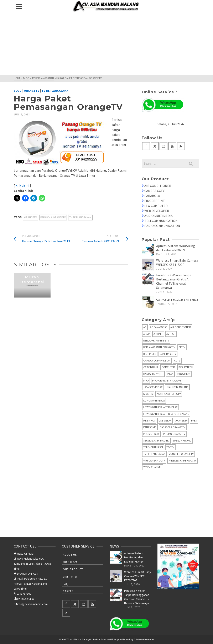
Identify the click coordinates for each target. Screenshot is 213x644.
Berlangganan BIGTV (156, 341)
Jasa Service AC (153, 387)
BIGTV (182, 347)
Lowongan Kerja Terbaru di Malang (166, 414)
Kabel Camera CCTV (169, 394)
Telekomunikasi (153, 447)
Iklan (170, 374)
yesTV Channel (153, 467)
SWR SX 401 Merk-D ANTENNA (177, 300)
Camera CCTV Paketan (157, 361)
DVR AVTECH (186, 367)
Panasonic (150, 427)
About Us (70, 555)
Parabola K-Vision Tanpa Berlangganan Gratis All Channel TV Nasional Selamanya (174, 281)
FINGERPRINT (155, 201)
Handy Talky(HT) (153, 374)
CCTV (177, 361)
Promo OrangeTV (174, 434)
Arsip (147, 334)
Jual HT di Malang (177, 387)
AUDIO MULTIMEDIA (159, 216)
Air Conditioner (181, 327)
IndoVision (184, 374)
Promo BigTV (151, 434)
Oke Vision (165, 421)
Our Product (73, 569)
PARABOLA (152, 196)
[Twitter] (155, 146)
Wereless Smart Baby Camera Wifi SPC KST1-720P (177, 263)
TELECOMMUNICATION (161, 221)
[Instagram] (163, 146)
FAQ (66, 584)
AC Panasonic (158, 327)
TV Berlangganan (55, 91)
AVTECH (171, 334)
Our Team (70, 562)
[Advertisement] (106, 44)
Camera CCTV (168, 354)
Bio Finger (150, 354)
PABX (194, 421)
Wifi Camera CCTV (154, 461)
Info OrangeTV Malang (167, 381)
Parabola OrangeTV (53, 217)
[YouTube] (172, 146)
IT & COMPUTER (156, 206)
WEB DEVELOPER (157, 211)
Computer (168, 367)
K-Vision (148, 394)
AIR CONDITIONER (158, 186)
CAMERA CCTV (154, 191)
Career (68, 591)
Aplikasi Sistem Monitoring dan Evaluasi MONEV (176, 248)
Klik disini (23, 185)
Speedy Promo (182, 441)
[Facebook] (146, 146)
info (146, 381)
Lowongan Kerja (154, 401)
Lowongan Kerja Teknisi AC (160, 407)
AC (145, 327)
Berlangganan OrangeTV (159, 347)
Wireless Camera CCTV (183, 461)
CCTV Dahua (151, 367)
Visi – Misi (70, 576)
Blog (18, 91)
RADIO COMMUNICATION (162, 226)
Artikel (158, 334)
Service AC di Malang (156, 441)
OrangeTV (32, 91)
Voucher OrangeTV (181, 454)
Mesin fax (149, 421)
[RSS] (181, 146)
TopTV (170, 447)
